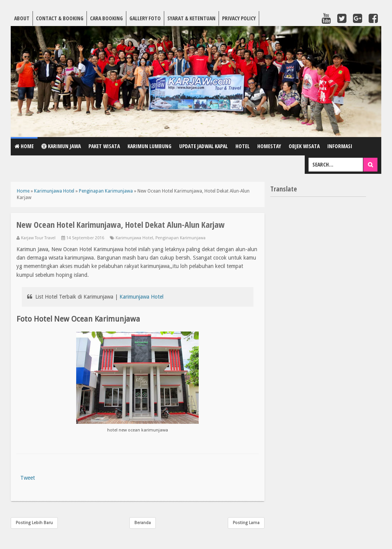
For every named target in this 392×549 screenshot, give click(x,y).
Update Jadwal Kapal (203, 146)
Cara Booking (106, 18)
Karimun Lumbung (149, 146)
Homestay (269, 146)
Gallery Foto (145, 18)
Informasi (340, 146)
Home (24, 146)
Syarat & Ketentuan (191, 18)
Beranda (143, 523)
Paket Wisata (104, 146)
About (22, 18)
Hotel (243, 146)
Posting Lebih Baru (34, 523)
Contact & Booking (60, 18)
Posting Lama (246, 523)
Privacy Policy (239, 18)
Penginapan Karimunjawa (180, 238)
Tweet (28, 478)
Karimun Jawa (61, 146)
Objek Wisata (304, 146)
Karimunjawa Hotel (134, 238)
